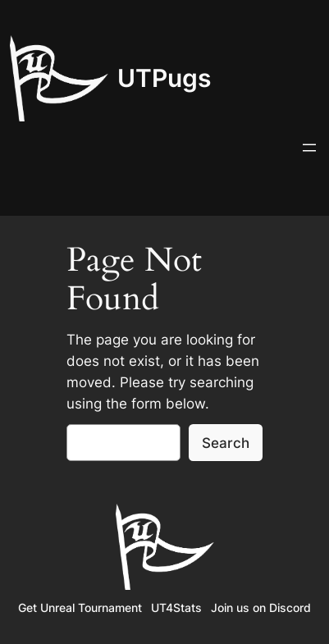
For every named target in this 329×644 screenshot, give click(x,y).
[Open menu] (309, 148)
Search (226, 443)
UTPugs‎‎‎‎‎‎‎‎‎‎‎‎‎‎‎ (164, 78)
